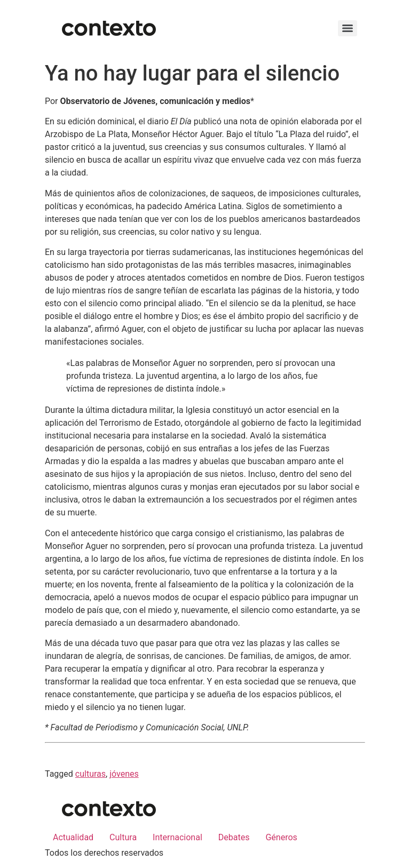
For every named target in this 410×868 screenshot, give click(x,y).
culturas (90, 774)
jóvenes (124, 774)
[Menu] (348, 28)
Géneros (281, 837)
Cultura (123, 837)
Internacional (178, 837)
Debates (234, 837)
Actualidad (73, 837)
